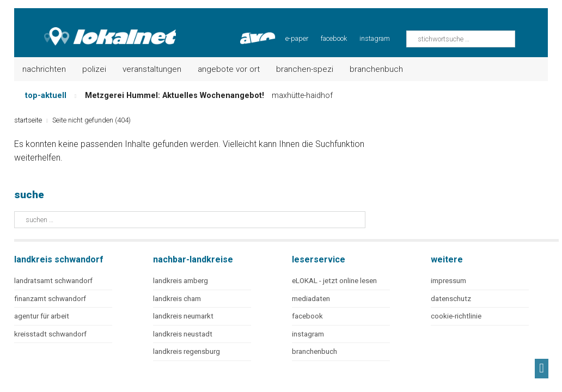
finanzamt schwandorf (50, 299)
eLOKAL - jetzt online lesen (334, 281)
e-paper (297, 38)
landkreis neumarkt (183, 316)
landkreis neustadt (183, 334)
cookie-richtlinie (456, 316)
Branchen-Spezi (305, 69)
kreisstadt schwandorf (50, 334)
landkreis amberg (181, 281)
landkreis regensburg (187, 351)
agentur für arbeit (42, 316)
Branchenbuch (376, 69)
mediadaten (311, 299)
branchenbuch (314, 351)
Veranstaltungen (152, 69)
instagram (375, 38)
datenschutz (451, 299)
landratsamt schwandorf (53, 281)
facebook (334, 38)
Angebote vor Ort (229, 69)
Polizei (94, 69)
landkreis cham (177, 299)
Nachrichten (44, 69)
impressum (448, 281)
